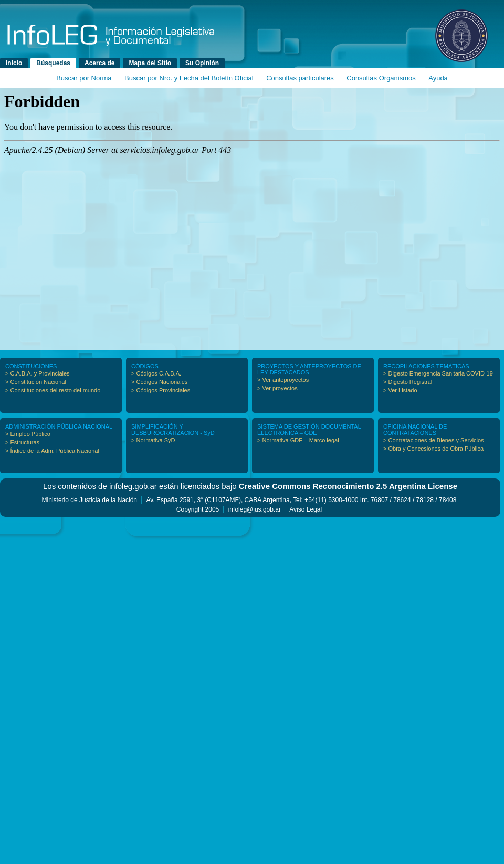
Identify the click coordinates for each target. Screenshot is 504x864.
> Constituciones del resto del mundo (53, 390)
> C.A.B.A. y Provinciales (38, 373)
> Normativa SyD (153, 440)
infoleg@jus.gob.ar (255, 509)
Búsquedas (53, 63)
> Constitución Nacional (36, 382)
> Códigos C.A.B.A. (156, 373)
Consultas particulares (300, 78)
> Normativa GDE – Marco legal (298, 440)
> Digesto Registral (408, 382)
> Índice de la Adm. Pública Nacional (52, 451)
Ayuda (438, 78)
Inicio (14, 63)
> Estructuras (22, 442)
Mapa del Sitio (150, 63)
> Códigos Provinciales (161, 390)
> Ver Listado (400, 390)
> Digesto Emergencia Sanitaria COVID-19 (438, 373)
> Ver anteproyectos (283, 380)
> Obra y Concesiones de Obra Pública (433, 449)
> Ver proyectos (277, 388)
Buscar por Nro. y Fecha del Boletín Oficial (189, 78)
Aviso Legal (306, 509)
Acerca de (99, 63)
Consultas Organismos (381, 78)
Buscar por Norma (84, 78)
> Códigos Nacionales (159, 382)
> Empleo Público (28, 434)
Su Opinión (202, 63)
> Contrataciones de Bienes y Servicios (434, 440)
